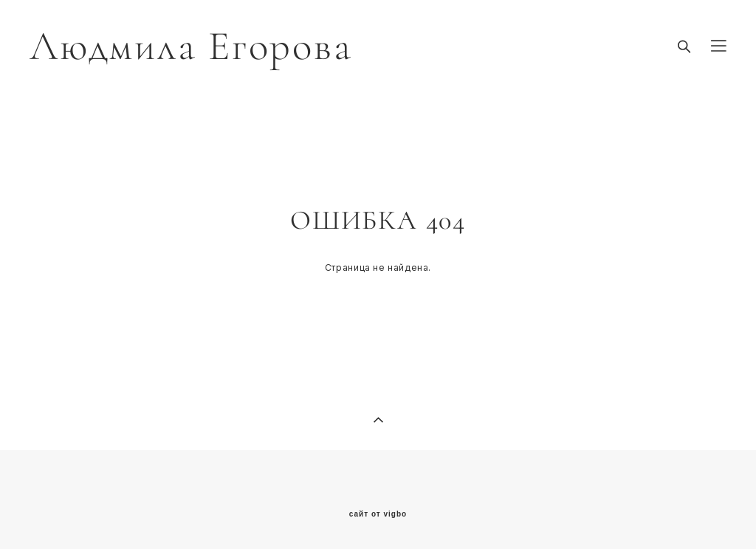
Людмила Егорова (191, 46)
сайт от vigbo (378, 514)
